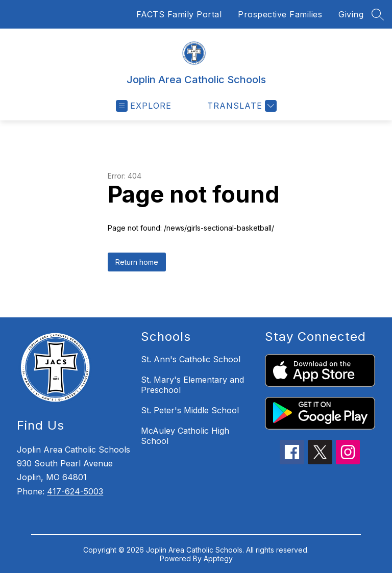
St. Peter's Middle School (190, 410)
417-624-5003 (75, 491)
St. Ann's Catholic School (191, 359)
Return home (137, 262)
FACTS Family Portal (179, 14)
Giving (351, 14)
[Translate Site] (241, 106)
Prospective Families (280, 14)
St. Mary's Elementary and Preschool (192, 385)
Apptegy (218, 558)
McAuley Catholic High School (185, 436)
